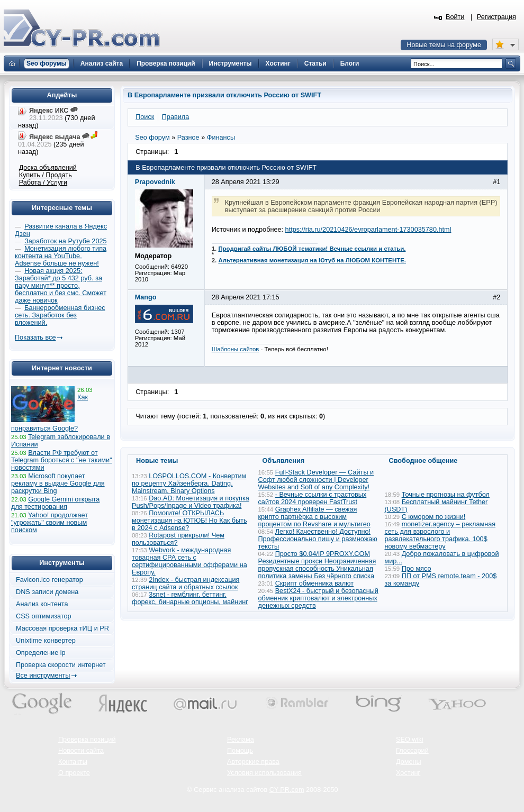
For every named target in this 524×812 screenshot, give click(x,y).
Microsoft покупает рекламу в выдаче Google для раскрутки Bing (58, 483)
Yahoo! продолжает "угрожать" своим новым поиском (49, 523)
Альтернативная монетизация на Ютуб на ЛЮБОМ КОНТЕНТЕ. (312, 260)
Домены (409, 762)
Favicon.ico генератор (49, 580)
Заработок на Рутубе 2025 (65, 241)
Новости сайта (81, 751)
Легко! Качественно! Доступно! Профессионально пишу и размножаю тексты (318, 539)
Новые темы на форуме (444, 45)
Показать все (35, 337)
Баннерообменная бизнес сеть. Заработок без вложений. (60, 315)
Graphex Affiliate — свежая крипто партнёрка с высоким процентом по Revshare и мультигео (314, 517)
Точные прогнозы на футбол (446, 495)
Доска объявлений (48, 168)
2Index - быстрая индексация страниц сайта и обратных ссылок (186, 583)
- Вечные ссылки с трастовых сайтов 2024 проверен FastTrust (313, 498)
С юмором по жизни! (434, 517)
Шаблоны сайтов (236, 349)
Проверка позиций (87, 740)
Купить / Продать (46, 175)
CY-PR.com (287, 790)
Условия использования (264, 773)
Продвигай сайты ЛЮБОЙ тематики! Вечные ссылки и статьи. (312, 249)
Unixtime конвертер (46, 641)
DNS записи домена (47, 592)
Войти (455, 17)
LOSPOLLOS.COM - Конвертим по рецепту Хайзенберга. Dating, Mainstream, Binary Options (189, 483)
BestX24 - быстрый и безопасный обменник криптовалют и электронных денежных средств (318, 598)
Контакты (73, 762)
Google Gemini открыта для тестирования (55, 503)
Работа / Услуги (43, 183)
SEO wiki (409, 740)
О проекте (74, 773)
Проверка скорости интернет (61, 665)
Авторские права (253, 762)
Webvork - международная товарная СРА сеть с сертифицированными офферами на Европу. (189, 561)
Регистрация (496, 17)
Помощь (240, 751)
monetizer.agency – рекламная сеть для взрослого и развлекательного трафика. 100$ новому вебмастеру (440, 535)
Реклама (241, 740)
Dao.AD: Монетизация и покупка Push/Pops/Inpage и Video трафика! (191, 502)
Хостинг (408, 773)
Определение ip (41, 653)
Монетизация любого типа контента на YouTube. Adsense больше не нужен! (61, 256)
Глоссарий (412, 751)
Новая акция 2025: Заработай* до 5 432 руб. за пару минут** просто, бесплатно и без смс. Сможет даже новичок (61, 286)
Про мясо (417, 569)
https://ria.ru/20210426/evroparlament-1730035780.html (368, 230)
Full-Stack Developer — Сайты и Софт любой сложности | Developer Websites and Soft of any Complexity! (316, 480)
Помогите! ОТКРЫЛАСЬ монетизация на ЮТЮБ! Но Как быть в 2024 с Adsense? (189, 521)
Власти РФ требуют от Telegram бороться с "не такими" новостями (62, 460)
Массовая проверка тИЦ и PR (62, 628)
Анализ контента (42, 604)
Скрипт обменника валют (315, 583)
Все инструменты (43, 676)
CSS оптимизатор (44, 616)
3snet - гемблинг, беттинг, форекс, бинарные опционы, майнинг (190, 598)
